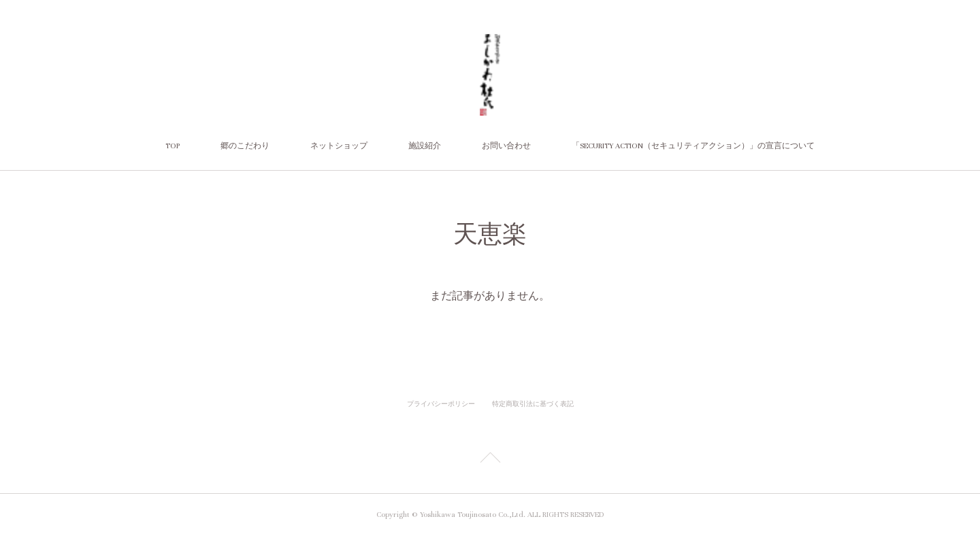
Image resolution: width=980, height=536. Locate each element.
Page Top (490, 460)
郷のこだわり (245, 146)
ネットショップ (339, 146)
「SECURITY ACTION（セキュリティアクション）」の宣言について (693, 146)
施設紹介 (425, 146)
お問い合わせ (506, 146)
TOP (173, 146)
